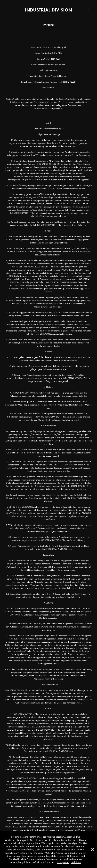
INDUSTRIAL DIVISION (48, 10)
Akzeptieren (63, 862)
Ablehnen (76, 862)
